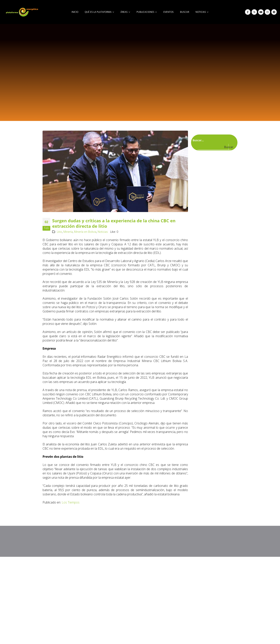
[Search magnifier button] (232, 147)
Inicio (75, 12)
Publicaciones (145, 12)
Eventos (169, 12)
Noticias (103, 232)
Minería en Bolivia (85, 232)
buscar (185, 12)
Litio (59, 232)
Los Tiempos (71, 502)
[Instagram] (267, 12)
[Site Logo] (22, 12)
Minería (68, 232)
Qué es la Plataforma (98, 12)
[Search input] (213, 140)
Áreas (124, 12)
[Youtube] (261, 12)
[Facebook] (248, 12)
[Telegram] (274, 12)
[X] (254, 12)
